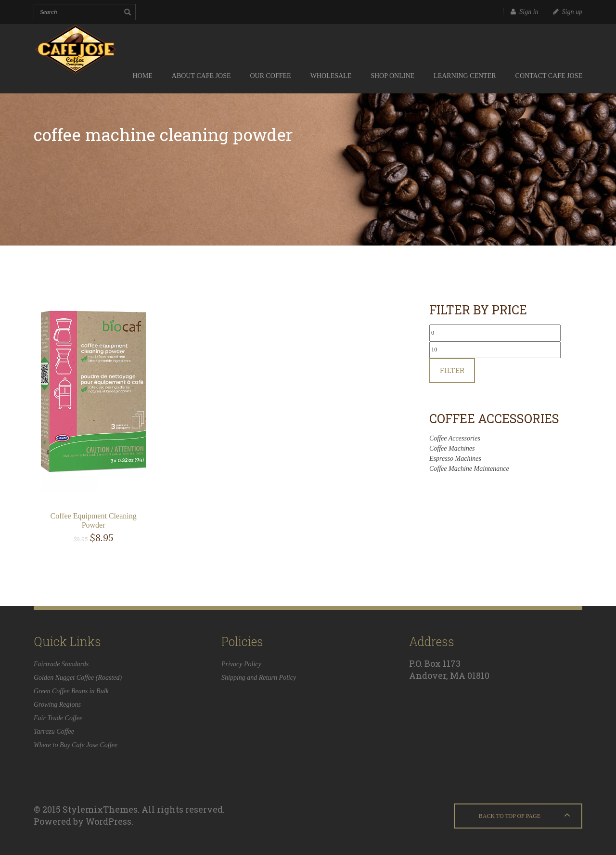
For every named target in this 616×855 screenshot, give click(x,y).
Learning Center (465, 76)
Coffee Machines (452, 448)
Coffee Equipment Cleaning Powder (93, 520)
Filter (452, 370)
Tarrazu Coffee (54, 732)
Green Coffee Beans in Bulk (71, 691)
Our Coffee (270, 76)
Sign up (568, 12)
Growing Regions (57, 705)
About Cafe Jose (201, 76)
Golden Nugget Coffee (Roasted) (78, 678)
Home (143, 76)
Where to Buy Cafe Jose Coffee (76, 745)
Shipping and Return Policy (259, 678)
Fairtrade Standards (61, 664)
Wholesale (331, 76)
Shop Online (392, 76)
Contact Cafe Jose (549, 76)
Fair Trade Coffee (58, 718)
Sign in (524, 12)
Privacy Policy (241, 664)
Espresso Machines (455, 459)
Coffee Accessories (455, 438)
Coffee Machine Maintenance (469, 469)
